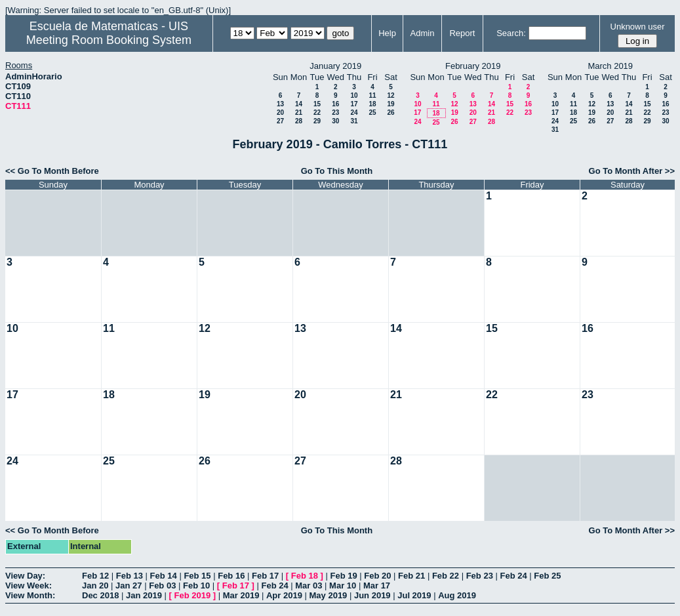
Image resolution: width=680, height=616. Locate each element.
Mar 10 (343, 585)
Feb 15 (197, 576)
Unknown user (638, 27)
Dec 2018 (100, 595)
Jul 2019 (414, 595)
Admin (423, 33)
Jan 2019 (144, 595)
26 (390, 113)
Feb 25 (547, 576)
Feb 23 (480, 576)
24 (354, 113)
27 (280, 121)
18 (372, 104)
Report (462, 33)
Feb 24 (513, 576)
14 (299, 104)
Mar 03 (309, 585)
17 (354, 104)
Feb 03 (162, 585)
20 (280, 113)
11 (372, 95)
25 (372, 113)
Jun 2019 (372, 595)
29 (317, 121)
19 (390, 104)
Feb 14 (164, 576)
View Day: (25, 576)
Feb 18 (305, 576)
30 (335, 121)
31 (354, 121)
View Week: (29, 585)
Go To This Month (337, 171)
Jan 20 (95, 585)
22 (317, 113)
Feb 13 (130, 576)
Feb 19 (343, 576)
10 (354, 95)
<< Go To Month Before (52, 171)
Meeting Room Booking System (109, 40)
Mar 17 (377, 585)
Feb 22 (446, 576)
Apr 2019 (284, 595)
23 (335, 113)
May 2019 (329, 595)
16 (335, 104)
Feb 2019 (193, 595)
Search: (511, 33)
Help (387, 33)
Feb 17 (265, 576)
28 (299, 121)
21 (299, 113)
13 (280, 104)
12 (390, 95)
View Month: (30, 595)
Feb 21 (411, 576)
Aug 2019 (457, 595)
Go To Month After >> (632, 171)
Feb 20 (377, 576)
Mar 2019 (241, 595)
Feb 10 (196, 585)
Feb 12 (95, 576)
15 (317, 104)
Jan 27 (129, 585)
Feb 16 (231, 576)
